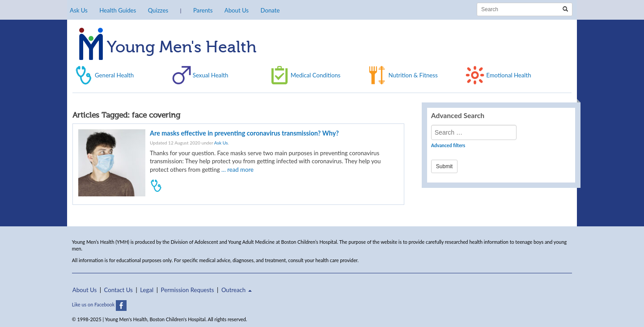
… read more (237, 170)
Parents (203, 10)
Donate (270, 10)
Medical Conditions (316, 75)
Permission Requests (188, 290)
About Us (237, 10)
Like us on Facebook (99, 304)
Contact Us (119, 290)
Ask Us (79, 10)
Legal (147, 290)
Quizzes (158, 10)
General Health (114, 75)
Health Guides (118, 10)
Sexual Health (211, 75)
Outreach (237, 290)
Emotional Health (508, 75)
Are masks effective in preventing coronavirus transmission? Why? (244, 133)
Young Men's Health (168, 48)
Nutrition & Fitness (413, 75)
